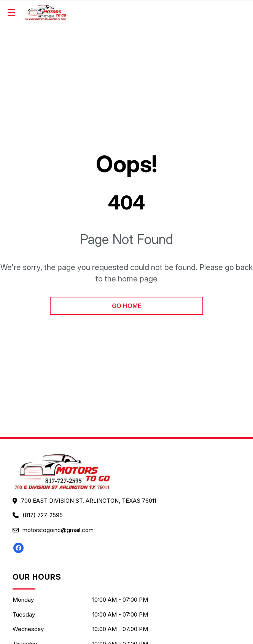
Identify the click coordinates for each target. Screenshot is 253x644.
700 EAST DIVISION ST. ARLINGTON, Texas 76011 (88, 501)
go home (126, 306)
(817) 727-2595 (43, 515)
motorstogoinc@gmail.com (58, 530)
